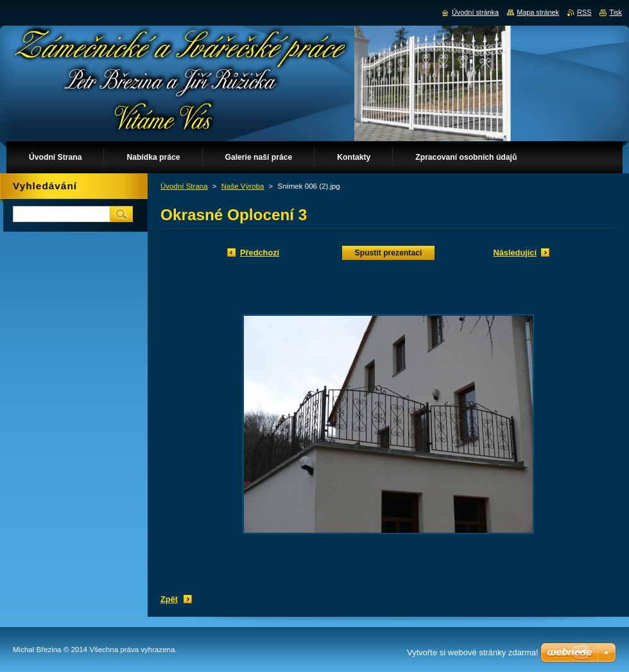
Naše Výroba (243, 186)
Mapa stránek (538, 12)
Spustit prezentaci (389, 253)
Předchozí (260, 253)
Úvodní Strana (184, 186)
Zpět (169, 599)
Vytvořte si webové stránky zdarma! (473, 652)
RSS (584, 12)
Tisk (616, 12)
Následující (515, 253)
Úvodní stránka (475, 12)
